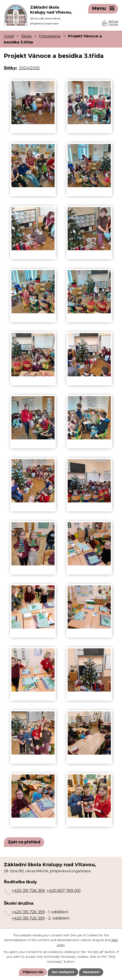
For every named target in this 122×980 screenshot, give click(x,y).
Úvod (9, 36)
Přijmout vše (33, 972)
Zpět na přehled (24, 842)
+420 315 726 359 (28, 890)
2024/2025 (29, 68)
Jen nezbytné (63, 972)
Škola (26, 36)
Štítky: (10, 68)
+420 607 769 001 (64, 890)
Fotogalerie (50, 36)
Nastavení (91, 972)
